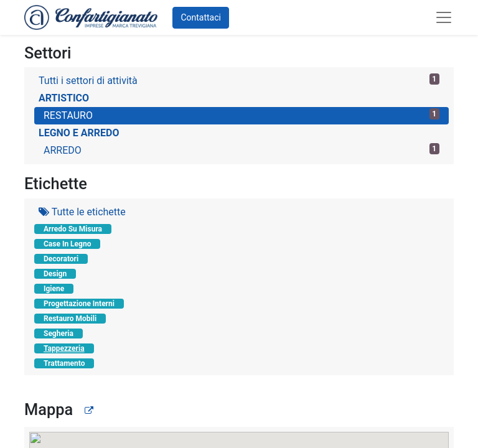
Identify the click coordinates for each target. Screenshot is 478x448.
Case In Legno (67, 244)
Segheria (59, 334)
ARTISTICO (64, 98)
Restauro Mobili (70, 319)
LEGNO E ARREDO (79, 133)
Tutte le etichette (82, 212)
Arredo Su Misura (73, 229)
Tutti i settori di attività (239, 80)
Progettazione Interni (79, 304)
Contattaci (201, 17)
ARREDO (241, 150)
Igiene (54, 289)
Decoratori (61, 259)
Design (55, 274)
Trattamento (64, 363)
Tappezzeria (64, 348)
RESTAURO (241, 115)
